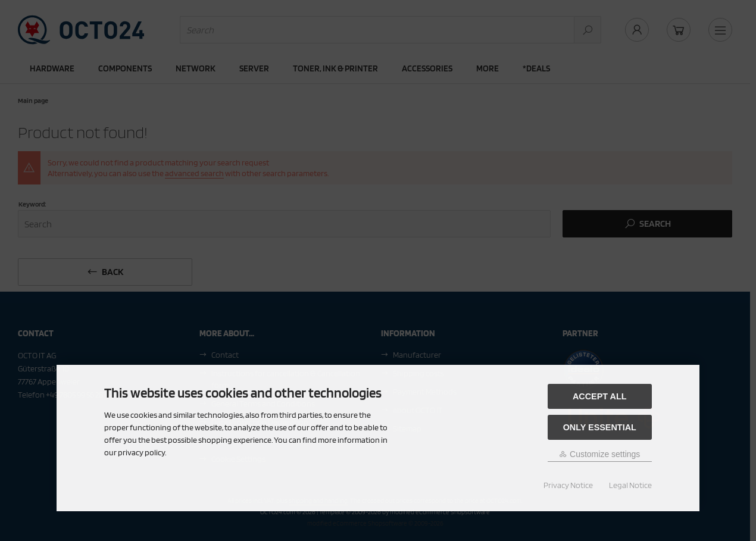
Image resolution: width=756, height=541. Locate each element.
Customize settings (599, 454)
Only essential (600, 427)
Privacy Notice (568, 485)
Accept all (600, 396)
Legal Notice (630, 485)
